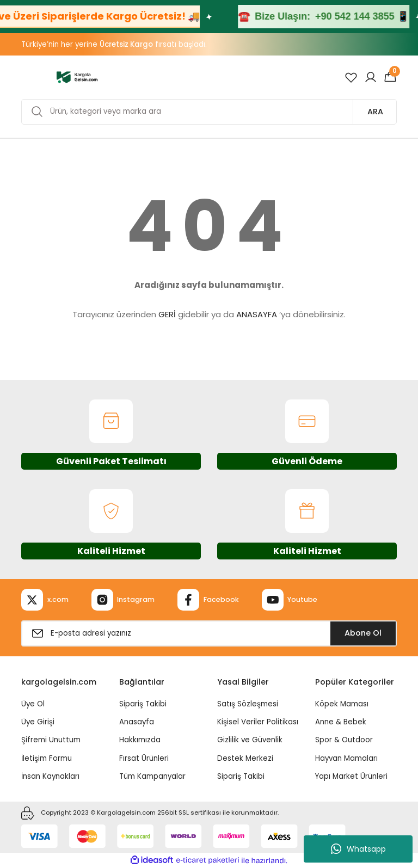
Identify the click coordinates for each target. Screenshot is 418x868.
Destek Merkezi (245, 758)
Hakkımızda (140, 740)
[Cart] (390, 77)
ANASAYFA (257, 314)
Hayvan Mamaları (346, 758)
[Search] (209, 112)
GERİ (167, 314)
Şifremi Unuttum (51, 740)
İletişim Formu (47, 758)
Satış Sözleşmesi (248, 704)
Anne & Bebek (341, 722)
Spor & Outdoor (344, 740)
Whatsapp (358, 849)
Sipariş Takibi (143, 704)
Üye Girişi (38, 722)
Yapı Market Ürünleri (351, 776)
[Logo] (77, 77)
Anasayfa (137, 722)
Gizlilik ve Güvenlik (250, 740)
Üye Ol (33, 704)
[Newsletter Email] (209, 633)
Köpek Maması (342, 704)
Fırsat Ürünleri (144, 758)
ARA (375, 112)
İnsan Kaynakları (50, 776)
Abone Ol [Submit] (363, 633)
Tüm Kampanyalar (152, 776)
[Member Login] (371, 77)
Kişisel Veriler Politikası (258, 722)
